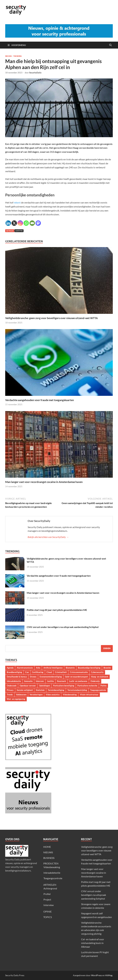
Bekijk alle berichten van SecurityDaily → (48, 537)
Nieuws (8, 56)
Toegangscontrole (98, 690)
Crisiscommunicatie (79, 672)
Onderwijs (95, 681)
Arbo (38, 668)
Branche (107, 668)
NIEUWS (48, 852)
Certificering (38, 672)
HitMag (109, 975)
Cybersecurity (97, 672)
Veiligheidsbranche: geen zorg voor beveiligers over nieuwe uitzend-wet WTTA (51, 318)
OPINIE (47, 911)
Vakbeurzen (21, 695)
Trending (18, 56)
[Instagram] (20, 223)
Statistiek (40, 690)
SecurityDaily (35, 73)
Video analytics (53, 695)
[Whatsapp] (26, 223)
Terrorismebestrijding (77, 690)
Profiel (47, 894)
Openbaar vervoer (28, 686)
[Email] (32, 223)
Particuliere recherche (87, 686)
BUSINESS (49, 858)
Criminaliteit (61, 672)
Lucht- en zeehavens (78, 681)
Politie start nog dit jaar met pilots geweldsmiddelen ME (57, 610)
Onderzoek (12, 686)
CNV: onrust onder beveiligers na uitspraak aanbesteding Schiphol (63, 627)
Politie (103, 686)
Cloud (49, 672)
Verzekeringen (36, 695)
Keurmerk (61, 681)
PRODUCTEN (51, 863)
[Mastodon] (38, 223)
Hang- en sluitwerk (100, 677)
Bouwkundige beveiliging (89, 668)
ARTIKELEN (50, 885)
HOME (47, 847)
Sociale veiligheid (25, 690)
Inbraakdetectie (14, 681)
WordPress (96, 975)
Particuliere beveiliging (64, 686)
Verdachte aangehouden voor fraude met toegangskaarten (40, 400)
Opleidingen (44, 686)
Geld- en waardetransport (76, 677)
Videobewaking (70, 695)
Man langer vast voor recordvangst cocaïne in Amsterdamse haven (44, 482)
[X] (14, 223)
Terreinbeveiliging (56, 690)
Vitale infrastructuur (89, 695)
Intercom (40, 681)
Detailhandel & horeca (17, 677)
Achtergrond (50, 888)
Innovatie (28, 681)
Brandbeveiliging (14, 672)
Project (47, 899)
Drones (33, 677)
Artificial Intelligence (53, 668)
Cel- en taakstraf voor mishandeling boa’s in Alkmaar (93, 943)
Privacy (10, 690)
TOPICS (48, 917)
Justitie (19, 231)
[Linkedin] (8, 223)
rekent (17, 202)
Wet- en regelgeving (16, 699)
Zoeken (107, 648)
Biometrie (70, 668)
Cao (27, 672)
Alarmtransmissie (25, 668)
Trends (10, 695)
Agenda (10, 668)
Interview (49, 905)
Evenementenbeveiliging (51, 677)
